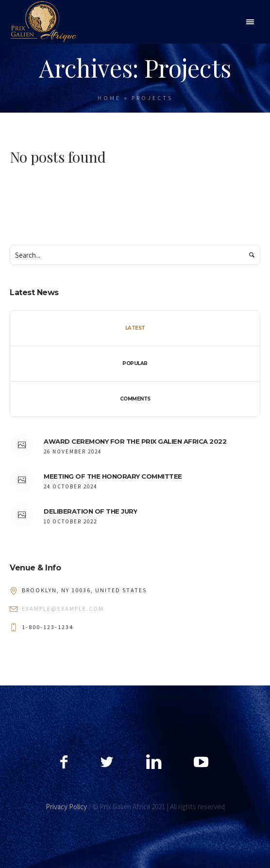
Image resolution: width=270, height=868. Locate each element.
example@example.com (63, 609)
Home (109, 98)
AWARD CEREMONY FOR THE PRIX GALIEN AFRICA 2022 (135, 441)
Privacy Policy (66, 807)
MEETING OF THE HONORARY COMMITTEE (113, 476)
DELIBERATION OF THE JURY (90, 511)
